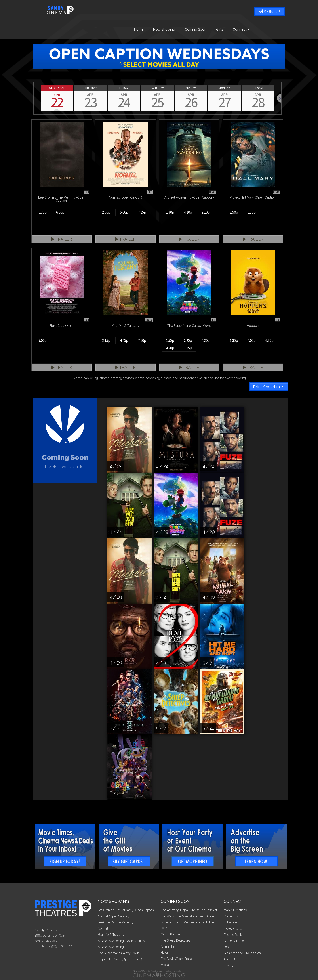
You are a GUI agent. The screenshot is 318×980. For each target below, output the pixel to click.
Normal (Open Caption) (113, 916)
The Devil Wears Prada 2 (178, 959)
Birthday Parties (234, 941)
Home (139, 29)
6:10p (252, 212)
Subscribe (230, 922)
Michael (166, 965)
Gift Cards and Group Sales (242, 953)
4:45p (124, 340)
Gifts (220, 29)
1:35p (234, 340)
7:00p (43, 340)
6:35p (269, 340)
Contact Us (231, 916)
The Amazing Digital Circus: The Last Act (189, 910)
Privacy (229, 965)
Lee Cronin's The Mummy (116, 922)
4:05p (252, 340)
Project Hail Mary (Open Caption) (120, 959)
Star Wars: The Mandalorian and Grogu (187, 916)
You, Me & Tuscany (111, 935)
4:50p (170, 348)
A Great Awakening (111, 947)
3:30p (43, 212)
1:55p (170, 340)
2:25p (188, 340)
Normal (103, 928)
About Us (230, 959)
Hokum (166, 953)
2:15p (106, 340)
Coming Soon (196, 29)
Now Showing (164, 29)
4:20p (188, 212)
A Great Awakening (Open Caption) (121, 941)
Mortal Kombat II (172, 934)
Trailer (62, 239)
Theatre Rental (234, 935)
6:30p (60, 212)
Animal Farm (169, 946)
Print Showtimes (269, 387)
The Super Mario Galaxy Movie (119, 953)
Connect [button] (241, 29)
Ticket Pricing (233, 928)
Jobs (227, 947)
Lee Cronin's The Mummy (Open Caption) (126, 910)
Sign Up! (270, 12)
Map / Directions (235, 910)
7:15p (142, 212)
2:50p (106, 212)
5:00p (124, 212)
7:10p (206, 212)
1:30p (170, 212)
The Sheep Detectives (175, 940)
